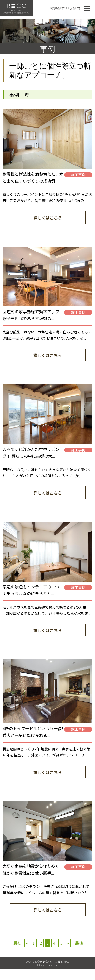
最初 (17, 943)
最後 (79, 943)
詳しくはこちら (48, 218)
